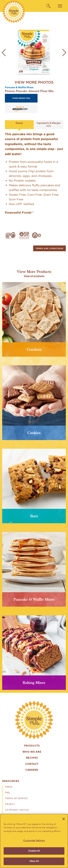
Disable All (34, 851)
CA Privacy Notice (17, 810)
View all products (34, 276)
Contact (32, 764)
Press (9, 787)
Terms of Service (16, 799)
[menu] (60, 6)
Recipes (32, 758)
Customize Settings (34, 841)
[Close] (64, 819)
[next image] (64, 53)
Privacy (10, 804)
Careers (32, 770)
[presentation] (34, 720)
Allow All (34, 861)
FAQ (7, 793)
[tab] (50, 248)
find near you (21, 98)
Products (32, 746)
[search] (48, 6)
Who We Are (32, 752)
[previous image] (4, 53)
